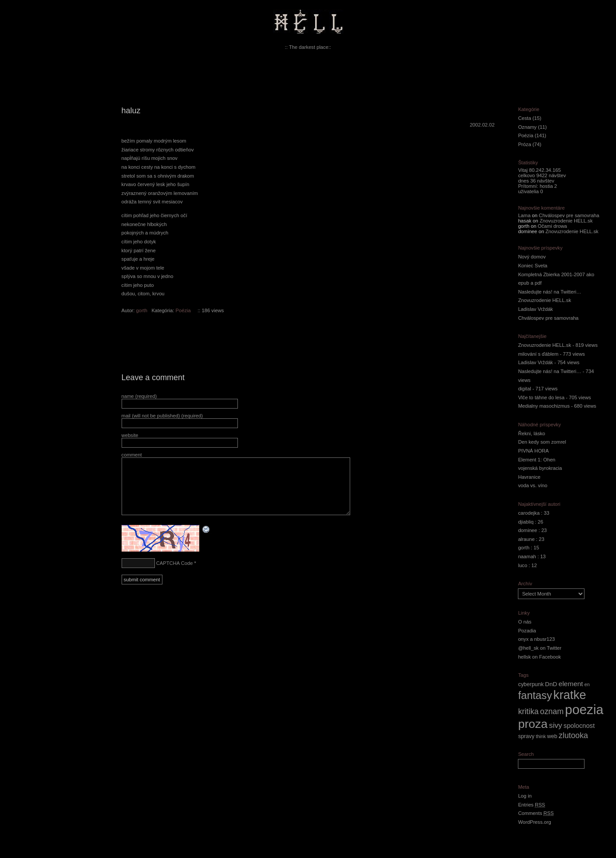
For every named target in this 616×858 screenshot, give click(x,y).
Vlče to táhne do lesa (541, 397)
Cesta (524, 118)
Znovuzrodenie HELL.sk (566, 221)
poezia (584, 709)
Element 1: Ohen (537, 460)
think (541, 736)
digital (524, 389)
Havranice (529, 477)
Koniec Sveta (533, 266)
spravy (526, 736)
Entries (531, 805)
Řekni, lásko (531, 433)
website (130, 435)
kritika (528, 711)
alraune (526, 539)
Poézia (183, 310)
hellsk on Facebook (539, 657)
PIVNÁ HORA (533, 451)
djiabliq (526, 522)
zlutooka (573, 735)
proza (533, 724)
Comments (536, 813)
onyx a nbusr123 (536, 639)
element (571, 684)
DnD (551, 684)
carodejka (529, 513)
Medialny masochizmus (544, 406)
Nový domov (532, 257)
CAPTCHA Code (175, 563)
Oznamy (527, 127)
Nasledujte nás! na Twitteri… (549, 292)
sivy (556, 725)
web (552, 736)
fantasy (535, 695)
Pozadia (527, 631)
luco (523, 565)
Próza (524, 144)
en (587, 684)
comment (132, 455)
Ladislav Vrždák (535, 309)
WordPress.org (534, 822)
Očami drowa (553, 226)
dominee (527, 530)
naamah (527, 556)
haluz (131, 111)
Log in (525, 796)
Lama (524, 215)
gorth (142, 310)
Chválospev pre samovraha (569, 215)
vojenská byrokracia (540, 468)
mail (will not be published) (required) (162, 416)
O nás (525, 622)
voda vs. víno (533, 485)
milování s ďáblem (538, 354)
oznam (552, 711)
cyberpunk (531, 684)
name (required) (139, 396)
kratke (570, 695)
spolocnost (579, 726)
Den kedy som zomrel (542, 442)
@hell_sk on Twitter (540, 648)
